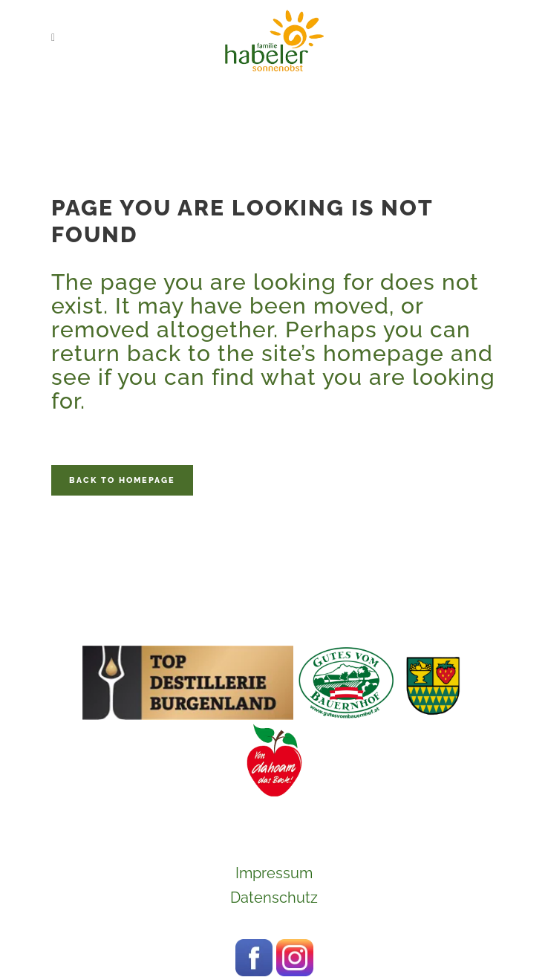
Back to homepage (122, 480)
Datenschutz (274, 898)
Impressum (274, 873)
